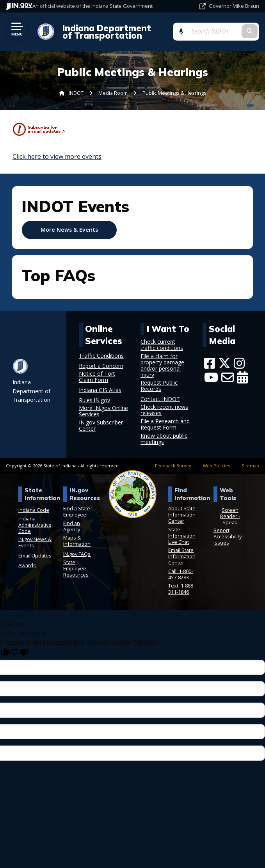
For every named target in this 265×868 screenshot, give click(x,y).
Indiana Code (34, 510)
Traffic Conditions (101, 356)
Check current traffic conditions (162, 345)
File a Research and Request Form (165, 424)
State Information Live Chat (182, 536)
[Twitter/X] (224, 363)
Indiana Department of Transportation (111, 32)
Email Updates (35, 556)
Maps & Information (77, 541)
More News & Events (69, 230)
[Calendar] (242, 377)
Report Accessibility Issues (228, 536)
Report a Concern (101, 366)
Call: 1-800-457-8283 (181, 574)
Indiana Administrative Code (35, 525)
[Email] (228, 377)
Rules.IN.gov (94, 400)
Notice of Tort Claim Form (97, 377)
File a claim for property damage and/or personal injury (162, 366)
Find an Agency (72, 526)
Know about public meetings (164, 439)
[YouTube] (211, 377)
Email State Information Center (182, 556)
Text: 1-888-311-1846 (181, 589)
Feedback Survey (173, 466)
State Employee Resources (76, 568)
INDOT (76, 93)
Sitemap (250, 466)
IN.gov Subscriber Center (101, 426)
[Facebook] (210, 363)
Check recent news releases (164, 410)
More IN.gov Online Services (103, 411)
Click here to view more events (57, 156)
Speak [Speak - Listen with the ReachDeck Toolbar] (230, 522)
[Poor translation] (19, 653)
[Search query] (225, 31)
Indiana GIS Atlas (100, 390)
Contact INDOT (160, 399)
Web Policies (216, 466)
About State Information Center (182, 515)
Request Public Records (159, 386)
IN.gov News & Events (35, 542)
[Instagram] (239, 363)
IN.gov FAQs (77, 554)
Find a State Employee (77, 511)
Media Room (113, 93)
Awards (27, 565)
